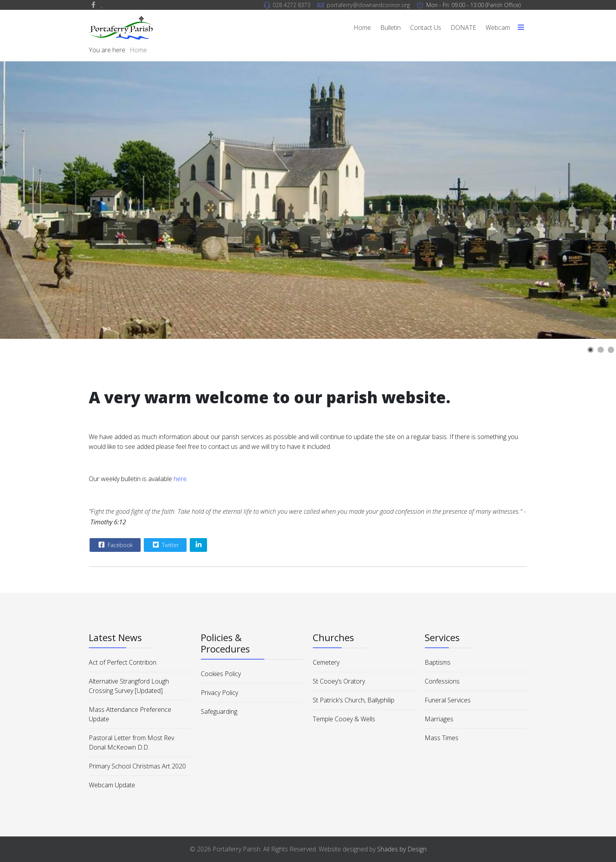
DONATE (463, 28)
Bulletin (390, 28)
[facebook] (93, 5)
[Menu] (521, 28)
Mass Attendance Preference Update (130, 714)
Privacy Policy (219, 693)
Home (362, 28)
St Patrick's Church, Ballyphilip (354, 700)
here (180, 479)
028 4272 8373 (291, 5)
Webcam (498, 28)
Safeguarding (219, 711)
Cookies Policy (221, 674)
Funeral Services (448, 700)
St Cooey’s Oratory (339, 681)
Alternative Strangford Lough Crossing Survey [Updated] (129, 686)
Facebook (115, 545)
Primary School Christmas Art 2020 (137, 766)
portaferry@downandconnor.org (368, 5)
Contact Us (426, 28)
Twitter (165, 545)
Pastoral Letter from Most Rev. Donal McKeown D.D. (132, 743)
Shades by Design (402, 849)
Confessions (442, 681)
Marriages (439, 719)
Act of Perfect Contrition (123, 662)
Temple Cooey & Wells (344, 719)
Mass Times (442, 738)
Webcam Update (112, 785)
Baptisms (438, 662)
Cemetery (326, 662)
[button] (590, 350)
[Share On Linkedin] (198, 545)
